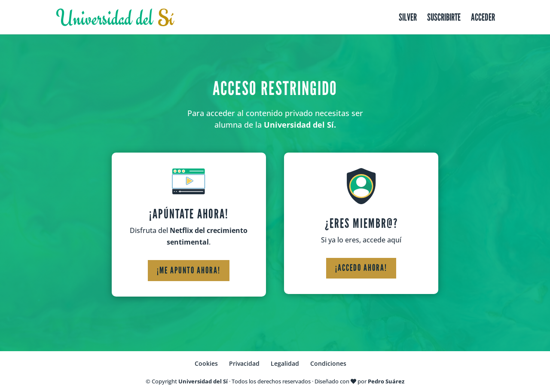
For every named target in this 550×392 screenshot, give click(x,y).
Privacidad (244, 363)
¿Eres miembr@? (361, 224)
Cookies (206, 363)
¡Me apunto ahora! (189, 270)
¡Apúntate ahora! (189, 214)
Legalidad (285, 363)
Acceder (483, 19)
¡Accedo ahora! (361, 268)
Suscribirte (444, 19)
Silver (408, 19)
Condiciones (328, 363)
